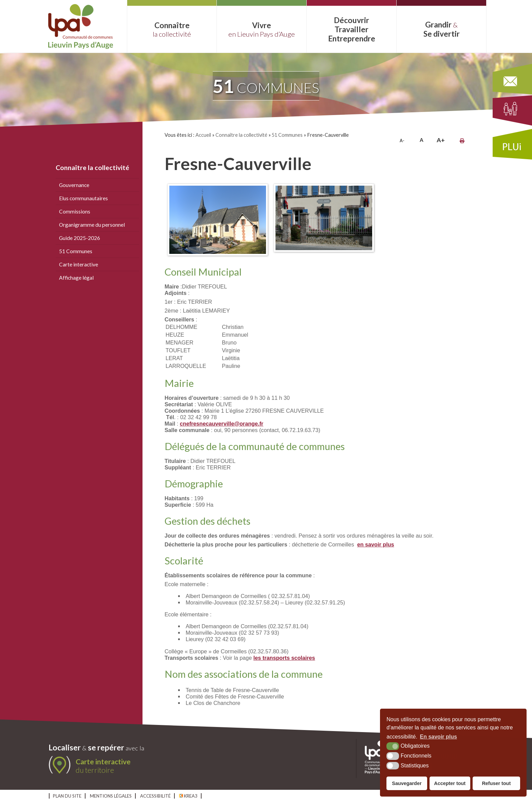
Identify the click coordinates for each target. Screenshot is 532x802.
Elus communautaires (83, 198)
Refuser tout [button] (496, 783)
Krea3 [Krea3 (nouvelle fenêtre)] (188, 796)
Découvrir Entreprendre (351, 29)
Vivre (262, 29)
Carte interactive (79, 264)
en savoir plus (376, 544)
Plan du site (67, 796)
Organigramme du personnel (92, 225)
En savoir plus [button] (439, 737)
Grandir (441, 29)
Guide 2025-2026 (80, 238)
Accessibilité (155, 796)
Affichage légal (76, 278)
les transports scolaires (284, 658)
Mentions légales (111, 796)
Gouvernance (74, 185)
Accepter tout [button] (450, 783)
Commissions (75, 211)
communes (266, 86)
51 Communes (76, 251)
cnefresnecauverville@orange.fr (222, 424)
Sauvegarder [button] (407, 783)
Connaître (172, 29)
